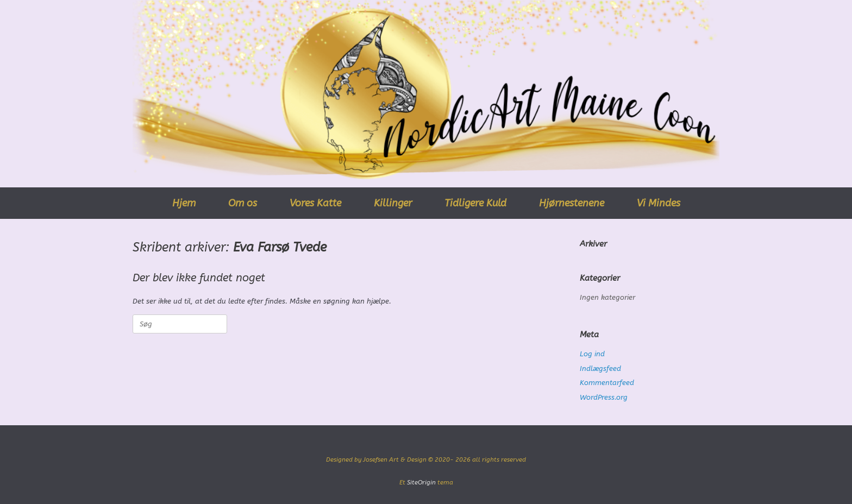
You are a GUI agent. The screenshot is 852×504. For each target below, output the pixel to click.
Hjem (184, 203)
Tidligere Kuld (475, 203)
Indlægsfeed (600, 368)
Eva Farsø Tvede (280, 247)
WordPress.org (604, 397)
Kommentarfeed (607, 383)
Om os (243, 203)
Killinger (393, 203)
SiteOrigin (421, 482)
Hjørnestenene (572, 203)
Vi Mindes (659, 203)
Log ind (592, 354)
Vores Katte (315, 203)
